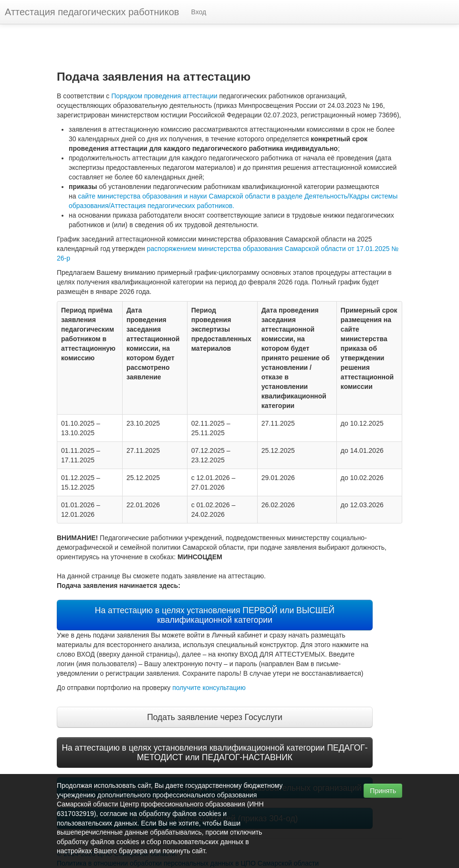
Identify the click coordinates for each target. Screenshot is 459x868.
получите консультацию (209, 688)
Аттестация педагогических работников (92, 12)
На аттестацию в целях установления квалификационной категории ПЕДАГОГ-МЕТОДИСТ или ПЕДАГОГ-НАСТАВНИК (214, 753)
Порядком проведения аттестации (164, 96)
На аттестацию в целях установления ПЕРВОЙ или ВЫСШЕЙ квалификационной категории (215, 615)
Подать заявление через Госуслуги (215, 717)
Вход (198, 12)
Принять (383, 791)
